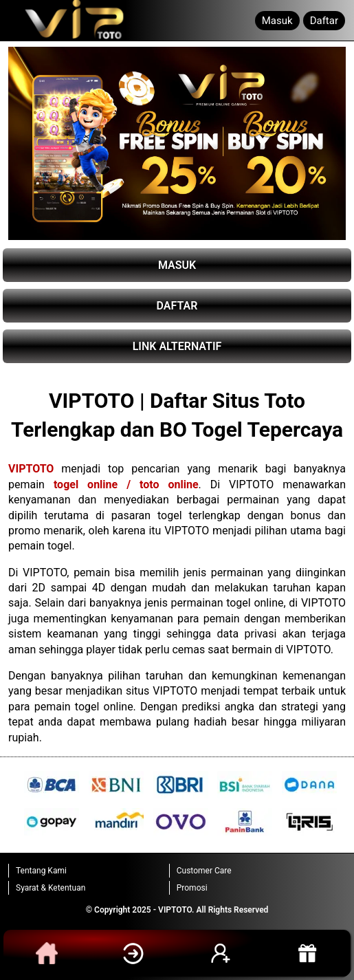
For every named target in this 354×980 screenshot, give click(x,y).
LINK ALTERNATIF (177, 346)
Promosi (192, 888)
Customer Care (204, 871)
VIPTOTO (31, 469)
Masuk (277, 21)
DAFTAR (177, 306)
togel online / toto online (126, 484)
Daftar (324, 21)
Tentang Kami (41, 871)
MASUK (177, 265)
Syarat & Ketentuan (51, 888)
